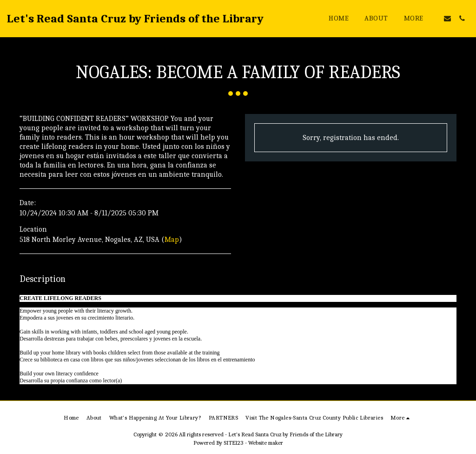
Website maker (266, 443)
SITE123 (234, 443)
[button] (447, 18)
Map (172, 240)
